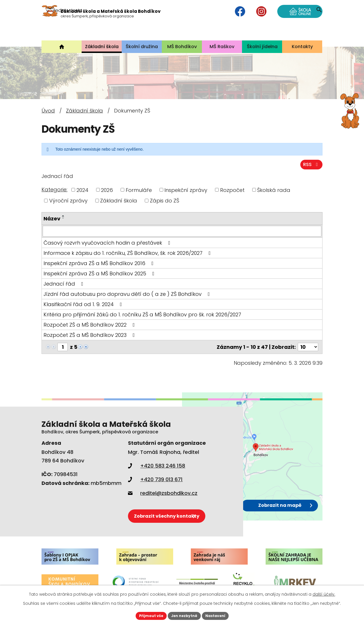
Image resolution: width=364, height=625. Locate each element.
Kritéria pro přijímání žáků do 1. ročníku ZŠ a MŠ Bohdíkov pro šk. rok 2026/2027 (142, 315)
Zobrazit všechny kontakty (177, 513)
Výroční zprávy (68, 201)
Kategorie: (54, 190)
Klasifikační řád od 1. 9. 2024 (84, 305)
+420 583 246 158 (157, 466)
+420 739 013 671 (155, 480)
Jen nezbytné (184, 615)
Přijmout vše (147, 615)
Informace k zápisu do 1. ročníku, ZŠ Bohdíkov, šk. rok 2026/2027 (128, 253)
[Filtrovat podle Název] (182, 231)
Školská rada (274, 190)
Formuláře (139, 190)
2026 (107, 190)
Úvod (48, 111)
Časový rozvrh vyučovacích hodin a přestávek (108, 243)
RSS (310, 164)
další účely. (324, 593)
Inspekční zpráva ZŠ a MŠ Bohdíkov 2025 (100, 274)
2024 (82, 190)
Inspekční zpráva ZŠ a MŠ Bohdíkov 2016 (100, 264)
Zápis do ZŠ (165, 201)
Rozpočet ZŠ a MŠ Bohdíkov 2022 (90, 325)
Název (52, 219)
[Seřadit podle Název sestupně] (63, 218)
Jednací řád (65, 284)
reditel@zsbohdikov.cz (163, 493)
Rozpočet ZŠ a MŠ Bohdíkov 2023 (90, 335)
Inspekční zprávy (186, 190)
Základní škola (84, 111)
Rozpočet (232, 190)
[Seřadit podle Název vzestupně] (63, 216)
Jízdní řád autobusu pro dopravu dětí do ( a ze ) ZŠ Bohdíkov (128, 294)
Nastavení (220, 615)
